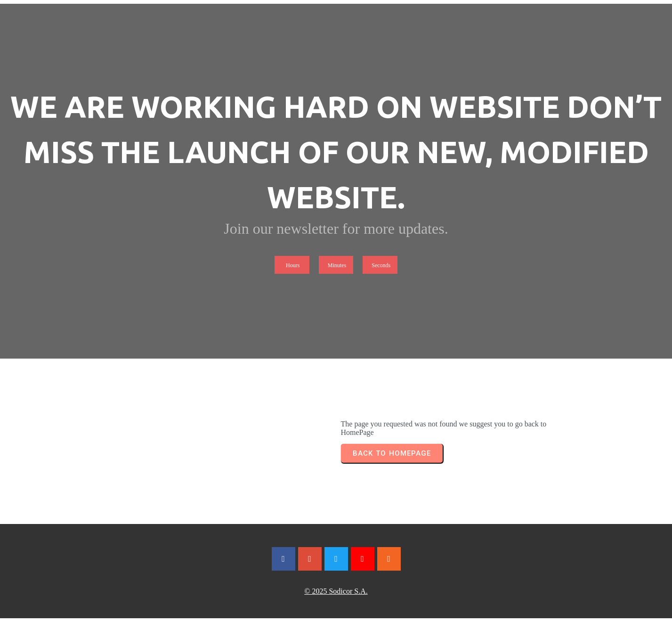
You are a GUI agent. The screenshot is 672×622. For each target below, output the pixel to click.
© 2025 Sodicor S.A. (336, 591)
